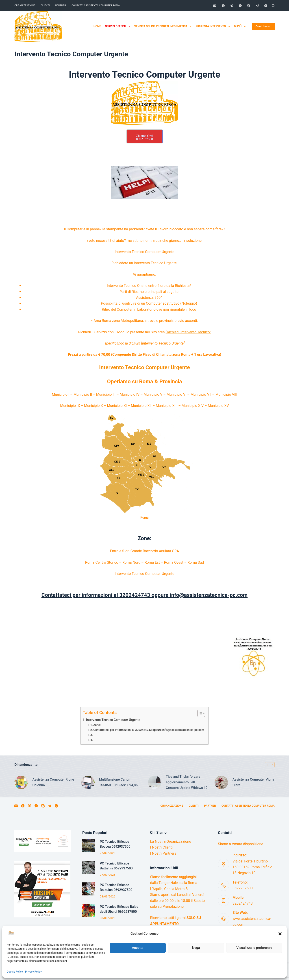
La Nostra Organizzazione (171, 841)
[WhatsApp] (266, 6)
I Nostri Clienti (161, 847)
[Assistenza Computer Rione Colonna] (21, 782)
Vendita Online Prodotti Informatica (164, 26)
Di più (241, 26)
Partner (61, 5)
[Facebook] (223, 6)
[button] (280, 934)
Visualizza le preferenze (254, 948)
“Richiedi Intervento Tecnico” (188, 332)
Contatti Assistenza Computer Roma (96, 5)
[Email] (215, 6)
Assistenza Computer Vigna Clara (253, 782)
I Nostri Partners (163, 853)
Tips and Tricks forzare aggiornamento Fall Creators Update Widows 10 (187, 782)
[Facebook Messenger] (240, 6)
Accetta (138, 948)
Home (97, 26)
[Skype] (249, 6)
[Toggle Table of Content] (199, 713)
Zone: (97, 725)
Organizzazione (25, 5)
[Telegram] (257, 6)
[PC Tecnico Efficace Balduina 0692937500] (89, 889)
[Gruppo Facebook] (232, 6)
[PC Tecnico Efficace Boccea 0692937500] (89, 846)
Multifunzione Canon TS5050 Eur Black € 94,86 (118, 782)
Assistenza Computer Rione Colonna (53, 782)
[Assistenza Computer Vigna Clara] (221, 782)
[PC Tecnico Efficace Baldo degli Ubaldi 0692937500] (89, 911)
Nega (196, 948)
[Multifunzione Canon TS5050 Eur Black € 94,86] (88, 782)
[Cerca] (273, 6)
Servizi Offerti (119, 26)
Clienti (45, 5)
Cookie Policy (15, 972)
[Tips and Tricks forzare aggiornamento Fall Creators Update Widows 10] (155, 782)
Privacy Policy (33, 972)
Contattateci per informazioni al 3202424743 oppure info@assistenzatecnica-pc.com (149, 730)
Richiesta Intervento (214, 26)
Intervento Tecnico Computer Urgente (113, 720)
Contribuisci (263, 26)
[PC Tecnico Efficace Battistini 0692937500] (89, 867)
